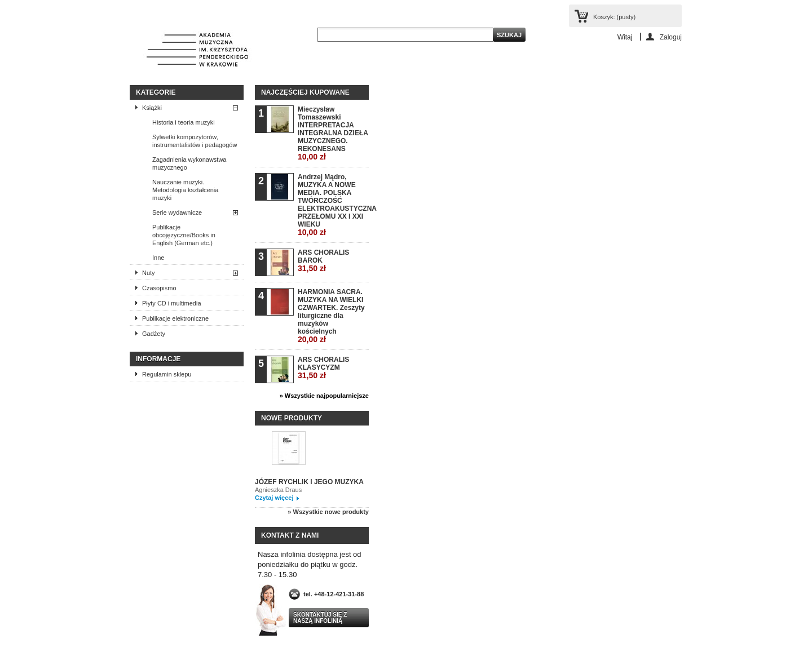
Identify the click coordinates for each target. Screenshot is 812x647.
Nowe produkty (292, 418)
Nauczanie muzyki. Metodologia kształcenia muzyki (185, 190)
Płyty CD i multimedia (172, 303)
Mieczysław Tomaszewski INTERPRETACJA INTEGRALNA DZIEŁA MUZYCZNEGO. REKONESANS (333, 133)
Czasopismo (159, 288)
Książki (152, 108)
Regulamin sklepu (167, 374)
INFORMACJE (158, 359)
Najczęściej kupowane (305, 92)
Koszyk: (614, 17)
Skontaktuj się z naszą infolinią (320, 618)
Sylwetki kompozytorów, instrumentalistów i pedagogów (195, 141)
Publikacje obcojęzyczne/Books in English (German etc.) (184, 235)
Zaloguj (671, 37)
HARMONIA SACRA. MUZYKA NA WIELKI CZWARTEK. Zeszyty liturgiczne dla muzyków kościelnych (331, 316)
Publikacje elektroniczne (175, 318)
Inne (158, 258)
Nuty (149, 273)
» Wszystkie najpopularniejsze (324, 396)
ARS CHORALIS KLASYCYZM (323, 368)
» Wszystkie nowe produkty (328, 512)
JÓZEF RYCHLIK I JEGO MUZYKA (309, 482)
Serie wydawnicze (177, 212)
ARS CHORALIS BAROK (323, 261)
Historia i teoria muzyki (184, 122)
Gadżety (154, 334)
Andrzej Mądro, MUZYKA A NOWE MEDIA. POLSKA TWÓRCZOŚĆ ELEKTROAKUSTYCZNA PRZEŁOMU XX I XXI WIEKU (333, 205)
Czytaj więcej (274, 498)
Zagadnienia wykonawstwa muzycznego (189, 163)
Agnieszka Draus (278, 490)
